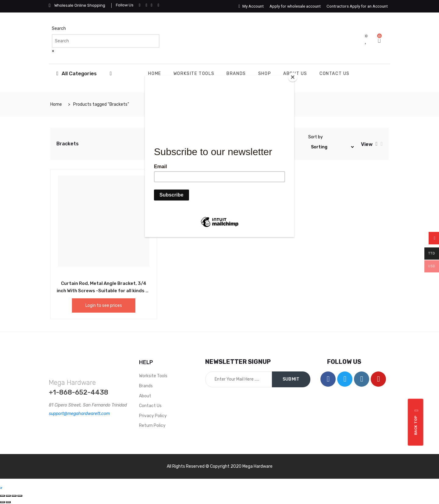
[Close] (293, 77)
